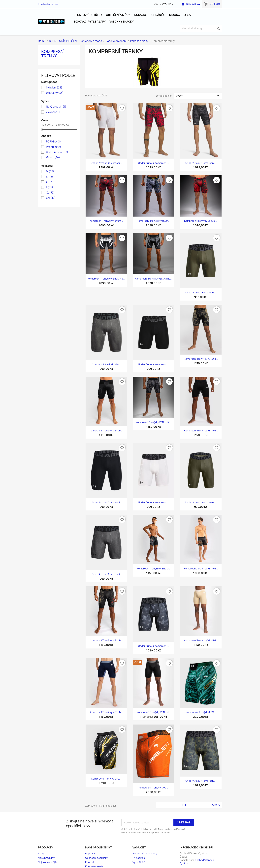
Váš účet (139, 847)
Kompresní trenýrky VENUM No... (106, 279)
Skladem (54, 88)
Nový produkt (56, 107)
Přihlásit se (139, 858)
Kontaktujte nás (48, 4)
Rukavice (141, 15)
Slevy (41, 854)
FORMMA (53, 142)
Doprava (90, 854)
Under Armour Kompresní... (106, 163)
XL (50, 193)
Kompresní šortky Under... (106, 364)
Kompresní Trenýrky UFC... (201, 712)
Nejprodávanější (47, 862)
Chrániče (158, 15)
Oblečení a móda (118, 15)
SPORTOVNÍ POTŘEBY (88, 15)
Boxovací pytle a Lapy (90, 22)
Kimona (175, 15)
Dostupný (55, 93)
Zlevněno (53, 112)
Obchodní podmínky (97, 858)
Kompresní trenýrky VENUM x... (154, 422)
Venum (53, 158)
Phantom (54, 147)
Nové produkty (46, 858)
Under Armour (57, 152)
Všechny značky (122, 22)
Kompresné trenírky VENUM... (201, 569)
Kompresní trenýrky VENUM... (201, 359)
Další (216, 805)
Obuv (188, 15)
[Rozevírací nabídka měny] (168, 4)
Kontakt (90, 862)
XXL (51, 198)
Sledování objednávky (145, 854)
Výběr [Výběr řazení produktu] (198, 96)
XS (50, 182)
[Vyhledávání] (201, 28)
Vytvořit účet (140, 862)
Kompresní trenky (53, 54)
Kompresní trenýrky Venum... (106, 221)
